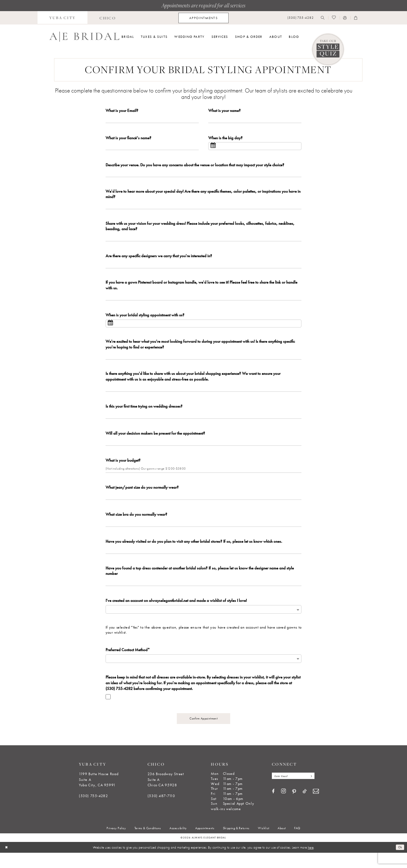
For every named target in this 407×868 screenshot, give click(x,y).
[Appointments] (203, 18)
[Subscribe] (315, 792)
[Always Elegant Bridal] (84, 37)
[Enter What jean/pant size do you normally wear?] (204, 507)
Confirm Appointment (203, 733)
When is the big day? (225, 138)
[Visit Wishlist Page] (334, 18)
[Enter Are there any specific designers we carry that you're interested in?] (204, 269)
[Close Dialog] (7, 863)
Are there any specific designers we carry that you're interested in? (159, 260)
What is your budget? (123, 470)
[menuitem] (63, 18)
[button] (345, 18)
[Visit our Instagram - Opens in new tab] (283, 807)
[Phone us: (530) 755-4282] (301, 18)
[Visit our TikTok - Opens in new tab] (305, 807)
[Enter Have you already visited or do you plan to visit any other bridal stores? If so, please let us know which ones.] (204, 563)
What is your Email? (122, 110)
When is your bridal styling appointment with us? (145, 321)
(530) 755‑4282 (93, 811)
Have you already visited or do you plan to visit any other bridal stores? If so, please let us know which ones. (194, 554)
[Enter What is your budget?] (204, 479)
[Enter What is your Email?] (152, 119)
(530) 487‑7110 (161, 811)
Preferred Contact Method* (128, 663)
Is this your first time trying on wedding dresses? (144, 414)
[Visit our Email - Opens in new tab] (316, 808)
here (311, 863)
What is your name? (224, 110)
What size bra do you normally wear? (136, 526)
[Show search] (323, 18)
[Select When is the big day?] (255, 147)
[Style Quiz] (328, 50)
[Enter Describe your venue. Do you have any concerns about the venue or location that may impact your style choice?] (204, 175)
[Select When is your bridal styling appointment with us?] (204, 330)
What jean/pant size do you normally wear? (142, 498)
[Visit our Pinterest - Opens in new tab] (294, 808)
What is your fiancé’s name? (128, 138)
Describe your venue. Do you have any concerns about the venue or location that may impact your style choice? (195, 166)
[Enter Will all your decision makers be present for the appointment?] (204, 451)
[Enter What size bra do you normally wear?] (204, 535)
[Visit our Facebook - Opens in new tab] (273, 807)
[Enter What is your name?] (255, 119)
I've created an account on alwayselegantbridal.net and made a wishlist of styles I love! (176, 614)
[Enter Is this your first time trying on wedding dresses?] (204, 423)
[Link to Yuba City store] (63, 18)
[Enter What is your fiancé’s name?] (152, 147)
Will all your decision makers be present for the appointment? (155, 442)
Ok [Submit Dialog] (400, 863)
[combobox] (204, 623)
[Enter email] (295, 792)
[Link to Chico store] (107, 18)
